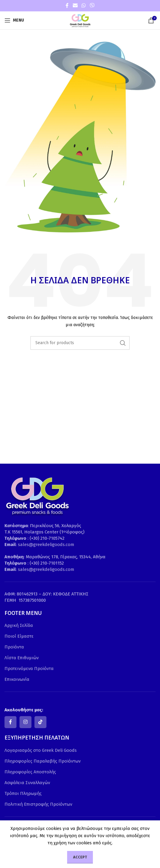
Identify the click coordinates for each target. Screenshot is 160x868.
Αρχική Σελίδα (19, 625)
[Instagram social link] (25, 722)
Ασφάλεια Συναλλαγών (27, 783)
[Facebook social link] (67, 6)
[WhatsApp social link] (83, 6)
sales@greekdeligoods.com (46, 545)
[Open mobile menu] (14, 20)
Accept (80, 857)
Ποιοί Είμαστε (19, 636)
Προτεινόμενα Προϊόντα (29, 669)
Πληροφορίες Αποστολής (30, 772)
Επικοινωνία (17, 679)
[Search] (80, 343)
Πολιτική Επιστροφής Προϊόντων (38, 804)
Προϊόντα (14, 647)
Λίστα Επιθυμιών (22, 658)
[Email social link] (75, 6)
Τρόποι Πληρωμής (23, 793)
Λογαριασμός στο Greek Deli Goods (41, 750)
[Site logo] (80, 20)
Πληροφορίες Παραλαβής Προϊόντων (43, 761)
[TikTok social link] (40, 722)
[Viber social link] (92, 6)
